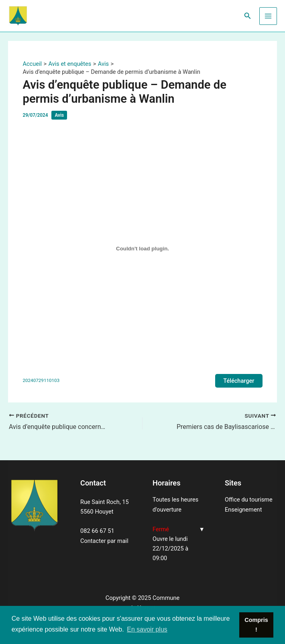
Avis (59, 115)
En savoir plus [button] (147, 629)
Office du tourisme (249, 500)
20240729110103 (41, 380)
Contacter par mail (104, 541)
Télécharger (239, 381)
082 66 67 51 (97, 531)
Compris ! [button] (256, 625)
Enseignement (243, 510)
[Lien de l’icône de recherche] (248, 16)
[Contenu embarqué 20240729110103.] (142, 249)
